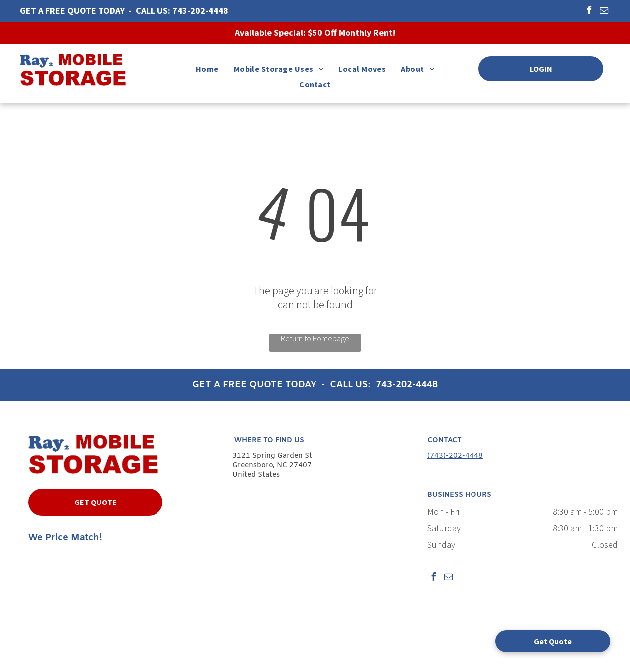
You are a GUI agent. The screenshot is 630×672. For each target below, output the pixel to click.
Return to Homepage (315, 338)
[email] (604, 12)
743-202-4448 (200, 11)
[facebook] (589, 12)
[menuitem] (207, 69)
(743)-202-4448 (455, 456)
